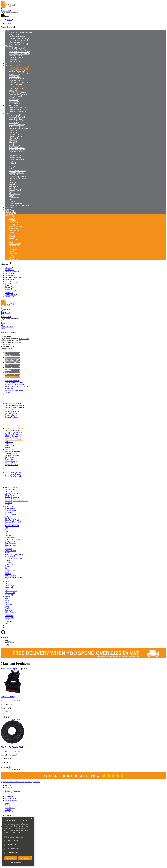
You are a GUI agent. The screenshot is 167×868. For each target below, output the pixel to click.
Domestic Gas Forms (17, 36)
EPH (12, 234)
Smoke (12, 184)
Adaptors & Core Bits (17, 117)
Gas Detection (15, 146)
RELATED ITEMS (17, 86)
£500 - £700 (14, 102)
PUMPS (8, 209)
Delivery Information (13, 277)
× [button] (32, 819)
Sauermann (14, 249)
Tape (12, 196)
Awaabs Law (10, 270)
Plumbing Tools (15, 175)
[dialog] (18, 841)
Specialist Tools (15, 190)
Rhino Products (15, 244)
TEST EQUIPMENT (12, 65)
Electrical (13, 130)
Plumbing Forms (16, 42)
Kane (12, 238)
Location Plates (15, 157)
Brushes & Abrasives (17, 125)
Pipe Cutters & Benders (18, 171)
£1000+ (13, 98)
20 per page (5, 669)
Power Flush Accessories (18, 107)
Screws (12, 180)
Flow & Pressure (16, 136)
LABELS (8, 63)
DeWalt (13, 232)
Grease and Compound (18, 150)
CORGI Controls (16, 226)
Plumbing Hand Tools (17, 173)
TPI (11, 255)
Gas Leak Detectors (17, 79)
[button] (18, 863)
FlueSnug (13, 140)
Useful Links (10, 297)
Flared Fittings (15, 134)
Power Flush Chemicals (18, 109)
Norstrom (13, 240)
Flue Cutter (14, 138)
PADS (7, 31)
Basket (5, 313)
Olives (12, 167)
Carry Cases (14, 34)
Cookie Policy (11, 275)
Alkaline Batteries (16, 121)
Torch (12, 200)
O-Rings (13, 163)
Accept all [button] (11, 858)
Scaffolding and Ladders (18, 178)
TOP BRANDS (10, 215)
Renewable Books (16, 58)
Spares (12, 188)
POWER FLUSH (11, 106)
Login (8, 23)
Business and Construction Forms (21, 33)
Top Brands (10, 293)
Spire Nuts (14, 192)
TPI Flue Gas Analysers (18, 92)
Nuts (12, 161)
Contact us (10, 274)
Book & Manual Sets (17, 48)
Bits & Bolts (14, 123)
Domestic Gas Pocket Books (20, 52)
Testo (12, 257)
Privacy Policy (11, 285)
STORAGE (9, 211)
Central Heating (15, 127)
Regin (12, 242)
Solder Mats (14, 186)
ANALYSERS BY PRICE (19, 69)
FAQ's (8, 281)
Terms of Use (10, 291)
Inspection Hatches (16, 152)
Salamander (14, 246)
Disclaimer (10, 279)
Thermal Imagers (16, 96)
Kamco (12, 236)
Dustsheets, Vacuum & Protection (21, 129)
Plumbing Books (16, 56)
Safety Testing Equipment (19, 177)
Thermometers (15, 198)
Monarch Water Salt (17, 159)
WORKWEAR (10, 213)
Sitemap (9, 289)
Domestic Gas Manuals (18, 50)
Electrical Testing (16, 77)
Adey (12, 217)
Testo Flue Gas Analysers (19, 94)
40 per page (14, 669)
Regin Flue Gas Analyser (18, 88)
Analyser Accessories (17, 71)
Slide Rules (14, 59)
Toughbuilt (14, 259)
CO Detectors (15, 75)
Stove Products (15, 194)
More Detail (16, 719)
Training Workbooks (17, 61)
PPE (11, 169)
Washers (13, 201)
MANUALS (9, 46)
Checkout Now (6, 337)
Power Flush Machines (18, 111)
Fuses (12, 144)
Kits (11, 153)
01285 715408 (6, 11)
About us (9, 268)
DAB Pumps (14, 230)
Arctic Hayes (14, 223)
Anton (12, 219)
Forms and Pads (11, 283)
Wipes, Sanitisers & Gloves (19, 205)
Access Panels (15, 115)
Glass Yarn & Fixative (18, 148)
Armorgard (14, 225)
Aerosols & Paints (16, 119)
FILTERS (8, 207)
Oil (11, 165)
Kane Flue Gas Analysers (19, 82)
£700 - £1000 (14, 104)
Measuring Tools (16, 84)
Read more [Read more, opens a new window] (17, 832)
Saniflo (12, 248)
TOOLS (8, 113)
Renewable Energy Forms (19, 44)
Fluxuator (13, 142)
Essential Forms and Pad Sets (20, 38)
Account (5, 309)
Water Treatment (16, 203)
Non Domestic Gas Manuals (20, 54)
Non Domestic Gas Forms (19, 40)
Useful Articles (11, 295)
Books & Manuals (12, 272)
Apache (13, 221)
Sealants (13, 182)
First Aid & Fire (15, 132)
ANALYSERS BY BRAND (19, 67)
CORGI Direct (15, 228)
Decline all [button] (25, 858)
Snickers (13, 251)
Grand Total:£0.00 (7, 327)
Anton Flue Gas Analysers (19, 73)
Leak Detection (15, 155)
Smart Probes (15, 90)
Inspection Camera (16, 81)
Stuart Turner (14, 253)
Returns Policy (11, 287)
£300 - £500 (14, 100)
